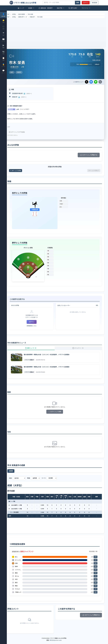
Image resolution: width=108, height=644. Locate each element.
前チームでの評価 (22, 171)
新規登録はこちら (36, 326)
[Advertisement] (57, 32)
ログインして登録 (57, 414)
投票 (95, 560)
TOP (13, 14)
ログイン (86, 3)
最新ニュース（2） (35, 350)
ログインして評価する (89, 155)
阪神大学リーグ (28, 17)
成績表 (16, 474)
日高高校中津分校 (23, 93)
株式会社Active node (56, 643)
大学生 (19, 14)
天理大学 (38, 17)
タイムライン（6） (80, 350)
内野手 (29, 14)
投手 (25, 14)
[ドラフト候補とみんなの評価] (25, 3)
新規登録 (95, 3)
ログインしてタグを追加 (22, 132)
